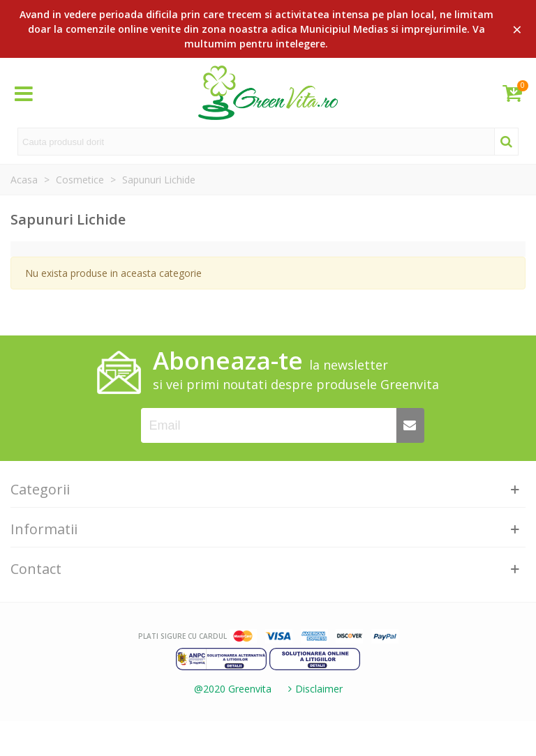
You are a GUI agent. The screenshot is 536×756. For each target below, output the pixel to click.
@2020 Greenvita (233, 689)
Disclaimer (314, 689)
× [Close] (517, 29)
